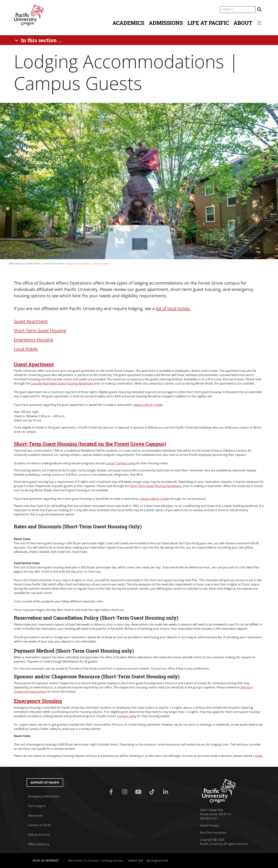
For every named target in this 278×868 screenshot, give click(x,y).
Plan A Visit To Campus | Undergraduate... (96, 861)
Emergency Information (44, 796)
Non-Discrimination (213, 833)
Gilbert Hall (136, 861)
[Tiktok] (153, 792)
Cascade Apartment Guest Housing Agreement (62, 383)
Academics (128, 23)
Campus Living (127, 716)
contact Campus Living (121, 463)
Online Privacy (209, 825)
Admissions (166, 23)
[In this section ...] (39, 40)
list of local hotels (173, 308)
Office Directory (16, 264)
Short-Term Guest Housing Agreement (156, 486)
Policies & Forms (39, 835)
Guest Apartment (31, 321)
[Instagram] (125, 792)
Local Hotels (26, 349)
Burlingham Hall (157, 861)
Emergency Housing (33, 340)
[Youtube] (139, 792)
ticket (259, 756)
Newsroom (35, 816)
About (243, 23)
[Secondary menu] (259, 23)
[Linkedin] (166, 792)
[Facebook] (112, 792)
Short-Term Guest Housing (40, 330)
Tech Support (37, 806)
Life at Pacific (208, 23)
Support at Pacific (45, 783)
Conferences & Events (53, 264)
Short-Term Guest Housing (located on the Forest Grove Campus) (90, 444)
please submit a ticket (148, 405)
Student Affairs (33, 264)
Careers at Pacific (40, 825)
